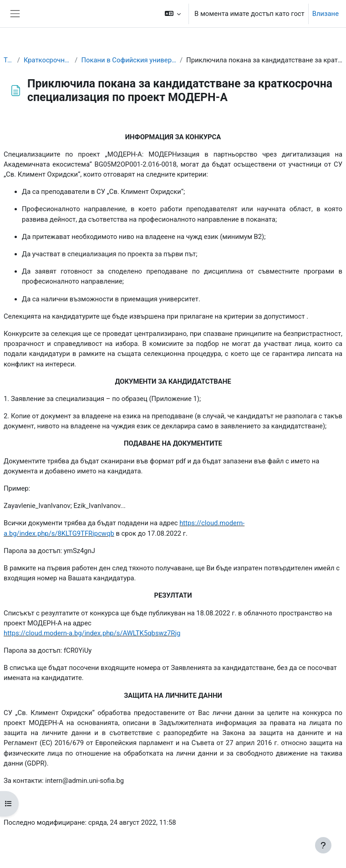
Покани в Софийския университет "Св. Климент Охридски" (129, 60)
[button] (173, 14)
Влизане (326, 14)
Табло (9, 60)
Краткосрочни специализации (47, 60)
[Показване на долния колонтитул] (323, 845)
